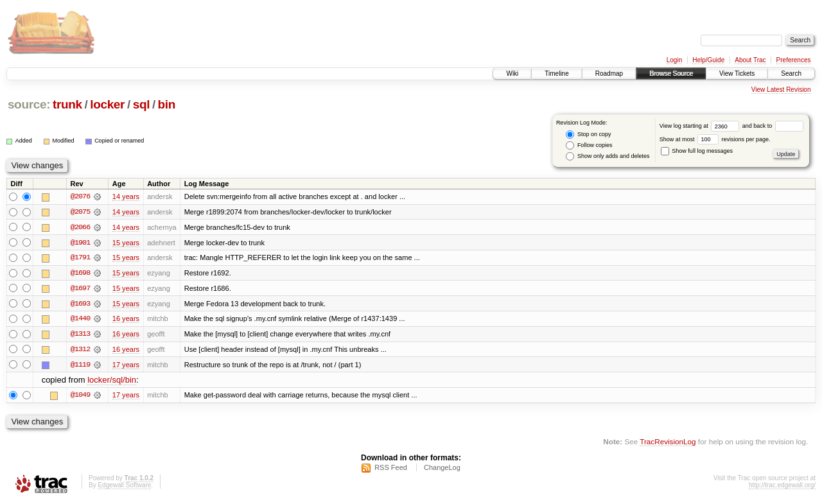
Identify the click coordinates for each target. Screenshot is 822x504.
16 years (126, 320)
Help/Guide (708, 60)
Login (674, 60)
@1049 (80, 397)
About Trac (750, 60)
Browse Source (671, 74)
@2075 (80, 212)
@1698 (80, 274)
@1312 (80, 351)
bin (167, 104)
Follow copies (589, 145)
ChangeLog (442, 469)
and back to (773, 126)
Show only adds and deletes (608, 156)
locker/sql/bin (112, 382)
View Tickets (737, 74)
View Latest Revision (781, 90)
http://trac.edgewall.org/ (782, 487)
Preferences (794, 60)
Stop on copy (588, 135)
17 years (126, 366)
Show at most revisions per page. (715, 139)
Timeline (556, 74)
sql (141, 104)
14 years (126, 196)
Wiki (512, 74)
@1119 (80, 366)
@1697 (80, 289)
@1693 (80, 304)
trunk (67, 104)
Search (791, 74)
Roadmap (609, 74)
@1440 (80, 320)
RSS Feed (391, 469)
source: (29, 104)
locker (107, 104)
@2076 (80, 196)
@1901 (80, 243)
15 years (126, 243)
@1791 (80, 258)
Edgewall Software (124, 487)
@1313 (80, 335)
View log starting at (701, 126)
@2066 (80, 227)
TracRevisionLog (668, 443)
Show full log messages (697, 151)
